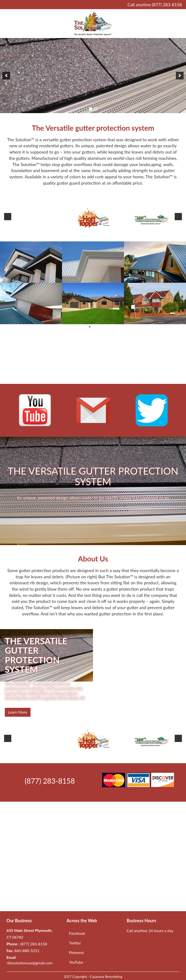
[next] (180, 76)
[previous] (6, 76)
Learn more (18, 712)
